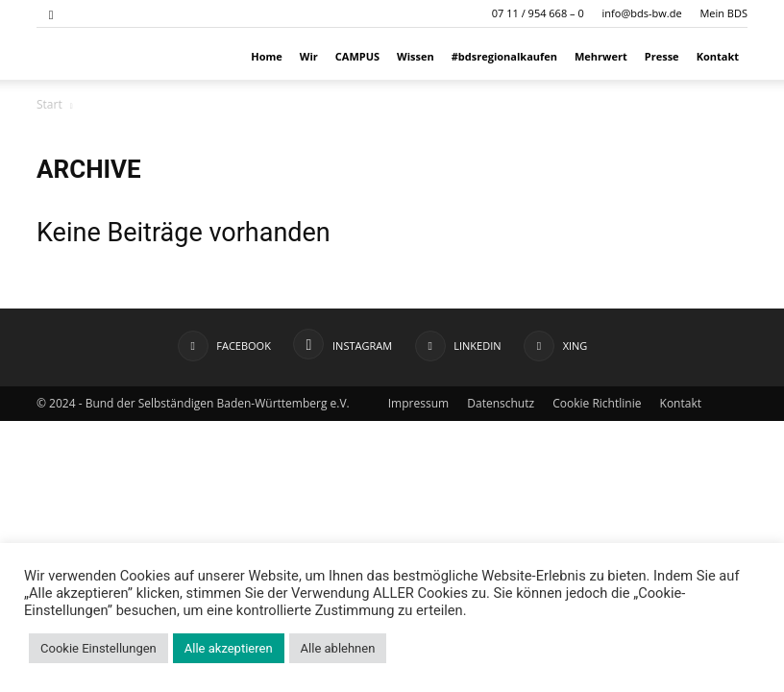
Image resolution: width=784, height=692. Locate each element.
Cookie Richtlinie (597, 403)
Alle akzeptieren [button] (229, 648)
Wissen (416, 56)
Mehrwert (601, 56)
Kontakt (718, 56)
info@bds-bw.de (642, 13)
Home (267, 56)
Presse (662, 56)
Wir (309, 56)
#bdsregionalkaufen (504, 56)
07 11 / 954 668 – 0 (538, 13)
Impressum (418, 403)
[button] (51, 13)
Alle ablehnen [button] (338, 648)
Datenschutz (501, 403)
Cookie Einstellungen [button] (98, 648)
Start (49, 104)
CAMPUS (357, 56)
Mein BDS (723, 13)
